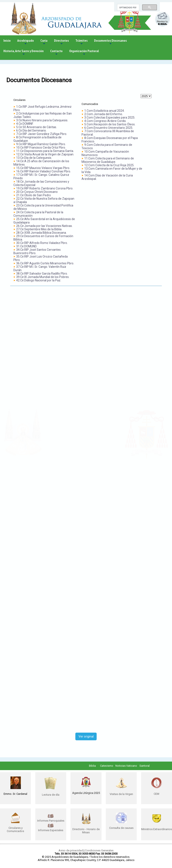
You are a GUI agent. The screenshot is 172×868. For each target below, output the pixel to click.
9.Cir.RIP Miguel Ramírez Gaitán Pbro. (41, 144)
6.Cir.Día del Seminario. (31, 130)
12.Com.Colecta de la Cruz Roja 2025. (109, 165)
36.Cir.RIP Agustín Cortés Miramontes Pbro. (45, 263)
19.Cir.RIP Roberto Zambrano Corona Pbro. (45, 188)
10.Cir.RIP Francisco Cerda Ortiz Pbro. (41, 148)
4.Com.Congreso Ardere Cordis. (105, 121)
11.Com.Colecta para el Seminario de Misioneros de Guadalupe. (108, 160)
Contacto (56, 52)
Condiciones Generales (99, 850)
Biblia (92, 766)
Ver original (86, 736)
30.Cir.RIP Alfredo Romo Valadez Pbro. (42, 243)
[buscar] (128, 7)
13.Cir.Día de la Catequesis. (34, 158)
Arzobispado (26, 42)
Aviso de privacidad (71, 850)
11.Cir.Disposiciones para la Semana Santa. (45, 151)
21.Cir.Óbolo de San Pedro (34, 195)
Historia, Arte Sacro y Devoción (24, 52)
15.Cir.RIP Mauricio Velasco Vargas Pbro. (43, 168)
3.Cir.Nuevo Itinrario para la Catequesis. (42, 120)
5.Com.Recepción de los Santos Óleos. (110, 124)
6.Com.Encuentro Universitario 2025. (109, 128)
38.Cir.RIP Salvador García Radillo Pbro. (42, 274)
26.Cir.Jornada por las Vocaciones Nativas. (44, 226)
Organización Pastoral (84, 52)
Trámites (81, 42)
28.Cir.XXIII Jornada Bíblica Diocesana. (41, 233)
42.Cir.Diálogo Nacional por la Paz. (39, 280)
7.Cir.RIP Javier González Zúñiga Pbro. (42, 134)
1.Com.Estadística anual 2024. (104, 111)
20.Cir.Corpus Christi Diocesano (37, 192)
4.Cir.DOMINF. (25, 124)
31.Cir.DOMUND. (27, 246)
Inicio (7, 40)
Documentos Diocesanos (110, 42)
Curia (44, 42)
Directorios (61, 42)
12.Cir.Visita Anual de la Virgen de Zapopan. (45, 154)
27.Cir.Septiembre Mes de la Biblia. (39, 229)
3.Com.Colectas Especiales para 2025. (110, 117)
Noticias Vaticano (126, 766)
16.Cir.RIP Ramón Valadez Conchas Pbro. (44, 171)
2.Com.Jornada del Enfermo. (104, 114)
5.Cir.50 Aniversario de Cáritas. (37, 127)
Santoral (145, 766)
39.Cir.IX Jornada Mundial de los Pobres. (43, 277)
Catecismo (107, 766)
